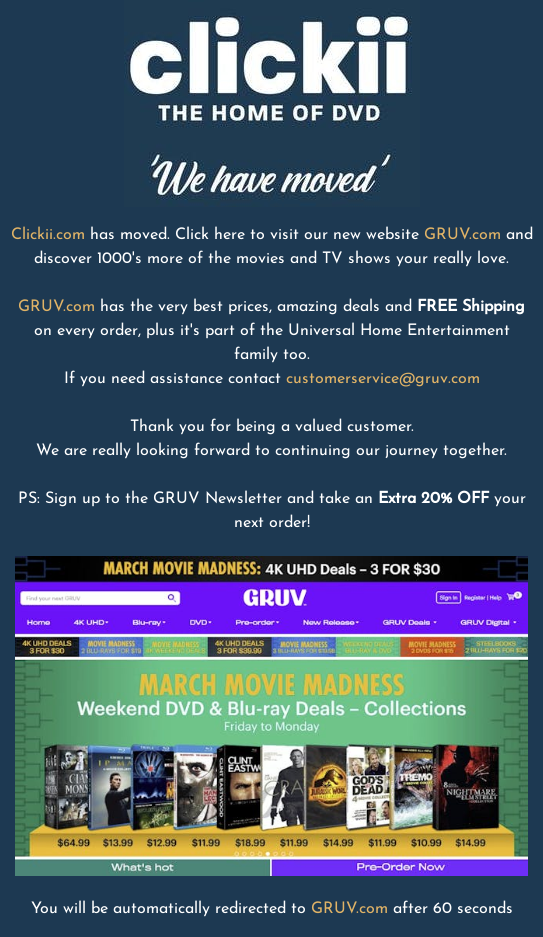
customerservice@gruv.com (383, 379)
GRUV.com (462, 235)
